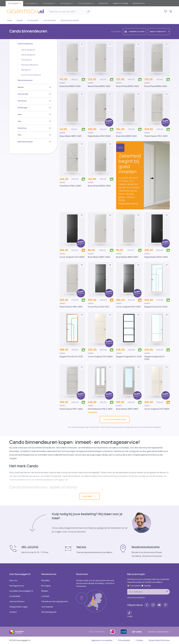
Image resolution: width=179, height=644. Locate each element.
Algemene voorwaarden (102, 640)
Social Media (15, 596)
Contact (13, 612)
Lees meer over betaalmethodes (159, 632)
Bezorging (46, 586)
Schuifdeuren (27, 60)
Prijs (20, 135)
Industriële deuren (28, 55)
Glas (20, 121)
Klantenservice (139, 3)
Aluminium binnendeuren (31, 75)
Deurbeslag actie (49, 612)
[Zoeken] (67, 11)
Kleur (20, 114)
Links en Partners (17, 601)
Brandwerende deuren (30, 65)
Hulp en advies (50, 20)
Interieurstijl (23, 94)
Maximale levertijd (25, 142)
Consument (134, 586)
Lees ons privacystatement (136, 597)
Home (9, 20)
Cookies (139, 640)
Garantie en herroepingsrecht (55, 601)
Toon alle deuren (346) (115, 419)
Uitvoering (22, 101)
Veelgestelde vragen (70, 20)
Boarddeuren (26, 70)
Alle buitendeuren (25, 80)
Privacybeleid (124, 640)
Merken (21, 87)
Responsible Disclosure (159, 640)
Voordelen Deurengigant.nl (21, 591)
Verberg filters (134, 32)
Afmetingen (23, 108)
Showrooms (103, 3)
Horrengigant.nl (32, 3)
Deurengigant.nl (14, 3)
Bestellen (45, 580)
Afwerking (22, 128)
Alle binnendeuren (25, 44)
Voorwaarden (47, 607)
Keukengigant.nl (66, 3)
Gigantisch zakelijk (121, 3)
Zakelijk (146, 586)
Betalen (45, 591)
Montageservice (17, 586)
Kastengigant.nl (49, 3)
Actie (120, 148)
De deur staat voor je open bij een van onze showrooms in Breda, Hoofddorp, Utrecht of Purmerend (95, 583)
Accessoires (33, 20)
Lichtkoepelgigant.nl (86, 3)
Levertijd (45, 596)
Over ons (13, 580)
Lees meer (89, 496)
